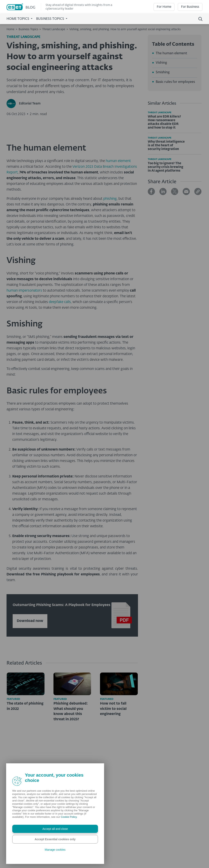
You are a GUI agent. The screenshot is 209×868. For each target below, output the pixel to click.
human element (118, 231)
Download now (30, 691)
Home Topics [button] (18, 19)
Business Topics (28, 29)
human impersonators (24, 360)
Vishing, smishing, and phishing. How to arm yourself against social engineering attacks (125, 29)
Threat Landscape (54, 29)
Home (10, 29)
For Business (190, 7)
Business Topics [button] (51, 19)
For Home (164, 7)
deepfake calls (60, 372)
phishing (110, 268)
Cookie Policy (69, 817)
